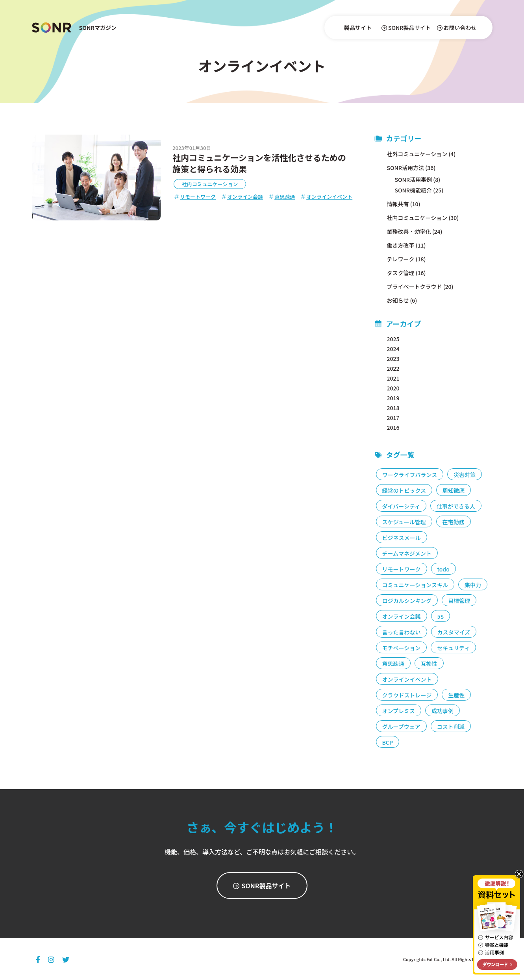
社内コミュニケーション (210, 184)
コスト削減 (451, 727)
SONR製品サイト (406, 28)
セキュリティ (453, 648)
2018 (393, 408)
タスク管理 (401, 273)
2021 (393, 378)
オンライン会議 (242, 197)
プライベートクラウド (415, 287)
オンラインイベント (327, 197)
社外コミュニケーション (417, 154)
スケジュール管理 (404, 522)
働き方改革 (401, 245)
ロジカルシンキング (407, 601)
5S (441, 616)
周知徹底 (454, 490)
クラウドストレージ (407, 695)
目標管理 (459, 601)
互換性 (429, 664)
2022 (393, 368)
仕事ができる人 (456, 506)
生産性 (456, 695)
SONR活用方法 (406, 168)
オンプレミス (399, 711)
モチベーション (402, 648)
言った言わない (402, 632)
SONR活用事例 (414, 179)
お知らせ (398, 300)
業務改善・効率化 (409, 231)
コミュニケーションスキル (415, 585)
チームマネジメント (407, 553)
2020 (393, 388)
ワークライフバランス (410, 475)
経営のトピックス (404, 490)
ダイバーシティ (401, 506)
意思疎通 (282, 197)
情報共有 (398, 204)
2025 (393, 339)
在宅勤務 (454, 522)
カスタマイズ (454, 632)
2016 (393, 427)
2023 (393, 359)
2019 (393, 398)
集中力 (473, 585)
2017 (393, 418)
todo (443, 569)
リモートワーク (195, 197)
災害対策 (465, 475)
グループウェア (401, 727)
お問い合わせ (457, 28)
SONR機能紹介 (414, 190)
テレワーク (401, 259)
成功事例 (443, 711)
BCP (388, 742)
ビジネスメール (402, 538)
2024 (393, 349)
